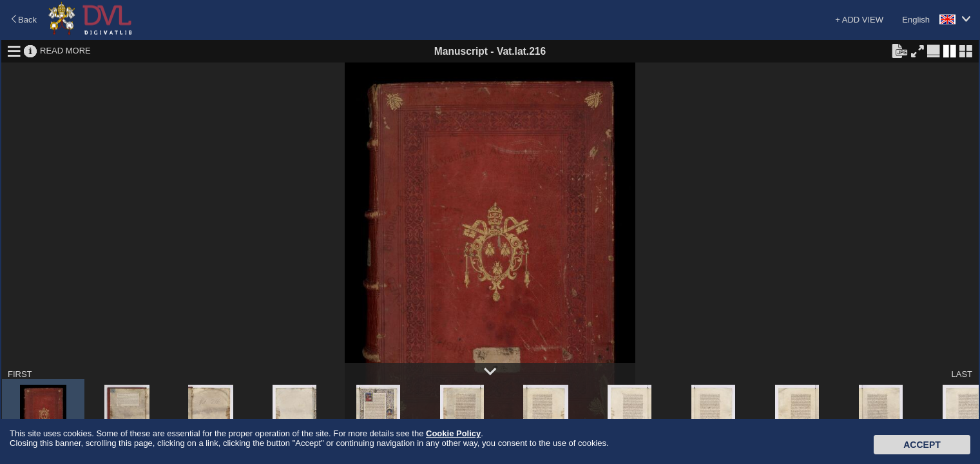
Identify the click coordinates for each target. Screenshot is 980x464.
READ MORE (65, 51)
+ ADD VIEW (859, 20)
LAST (962, 374)
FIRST (20, 374)
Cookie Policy (453, 433)
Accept (922, 445)
